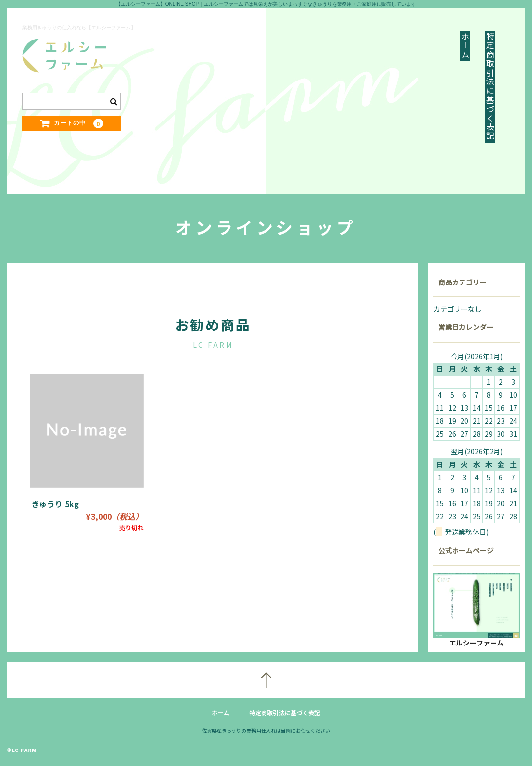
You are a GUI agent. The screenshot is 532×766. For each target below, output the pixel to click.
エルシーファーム (476, 643)
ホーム (465, 46)
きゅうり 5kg (55, 504)
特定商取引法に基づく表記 (490, 87)
